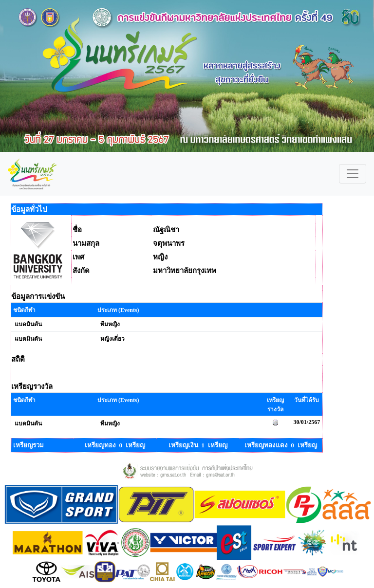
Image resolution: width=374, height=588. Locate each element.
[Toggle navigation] (353, 174)
